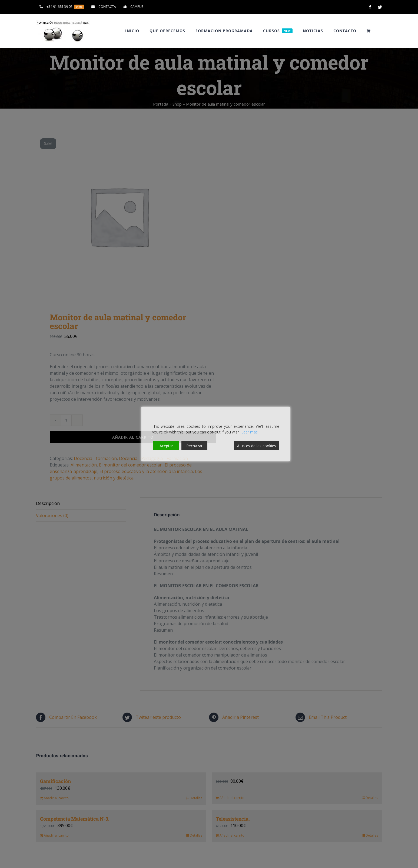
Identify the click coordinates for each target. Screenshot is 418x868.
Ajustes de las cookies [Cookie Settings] (257, 446)
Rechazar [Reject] (194, 446)
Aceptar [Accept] (166, 446)
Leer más (250, 432)
